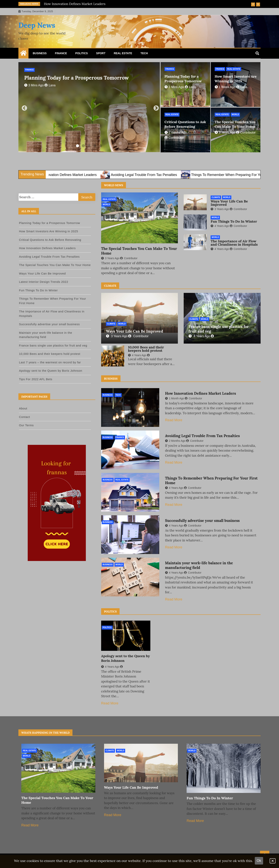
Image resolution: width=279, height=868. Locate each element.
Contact (25, 417)
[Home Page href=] (23, 54)
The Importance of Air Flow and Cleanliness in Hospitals (234, 243)
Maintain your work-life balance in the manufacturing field (199, 565)
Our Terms (26, 425)
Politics (82, 53)
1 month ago (175, 398)
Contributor (246, 133)
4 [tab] (95, 146)
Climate (216, 197)
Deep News (37, 25)
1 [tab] (77, 146)
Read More (174, 420)
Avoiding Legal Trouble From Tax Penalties (156, 175)
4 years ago (220, 226)
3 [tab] (89, 146)
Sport (101, 53)
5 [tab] (101, 146)
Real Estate (123, 53)
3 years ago (225, 133)
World (235, 115)
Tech (144, 53)
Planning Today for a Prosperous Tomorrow (77, 78)
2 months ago (175, 441)
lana (50, 85)
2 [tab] (83, 146)
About (23, 408)
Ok (259, 861)
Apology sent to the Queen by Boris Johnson (51, 371)
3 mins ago (34, 85)
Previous (23, 107)
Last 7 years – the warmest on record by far (50, 362)
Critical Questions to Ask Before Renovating (185, 124)
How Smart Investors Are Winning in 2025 (236, 79)
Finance (61, 53)
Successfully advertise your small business (202, 521)
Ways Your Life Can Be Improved (229, 203)
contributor (174, 138)
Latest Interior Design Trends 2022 (44, 282)
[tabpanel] (89, 107)
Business (40, 53)
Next (155, 107)
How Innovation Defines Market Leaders (75, 4)
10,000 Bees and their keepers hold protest (146, 349)
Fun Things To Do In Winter (234, 221)
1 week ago (225, 87)
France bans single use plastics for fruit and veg (53, 345)
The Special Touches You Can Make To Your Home (235, 124)
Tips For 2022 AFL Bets (36, 379)
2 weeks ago (176, 133)
